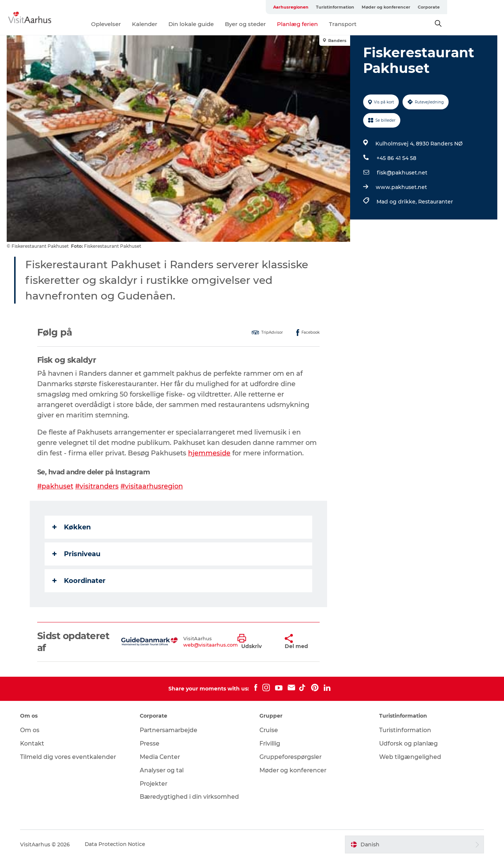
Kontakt (34, 743)
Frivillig (270, 743)
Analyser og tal (163, 770)
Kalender (173, 24)
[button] (256, 642)
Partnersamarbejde (171, 730)
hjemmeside (210, 453)
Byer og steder (274, 24)
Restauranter (435, 202)
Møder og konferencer (443, 7)
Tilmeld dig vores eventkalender (70, 757)
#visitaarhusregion (153, 486)
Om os (31, 730)
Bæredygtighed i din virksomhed (190, 797)
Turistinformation (392, 7)
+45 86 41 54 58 (396, 158)
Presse (151, 743)
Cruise (269, 730)
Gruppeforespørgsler (291, 757)
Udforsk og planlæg (408, 743)
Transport (371, 24)
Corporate (486, 7)
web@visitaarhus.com (211, 645)
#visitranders (98, 486)
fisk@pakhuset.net (402, 173)
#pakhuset (56, 486)
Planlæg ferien (326, 24)
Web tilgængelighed (409, 757)
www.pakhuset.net (401, 187)
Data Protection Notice (117, 844)
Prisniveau (77, 554)
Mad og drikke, (397, 202)
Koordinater (79, 581)
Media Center (161, 757)
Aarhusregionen (348, 7)
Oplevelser (134, 24)
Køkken (72, 527)
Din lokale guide (219, 24)
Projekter (155, 784)
